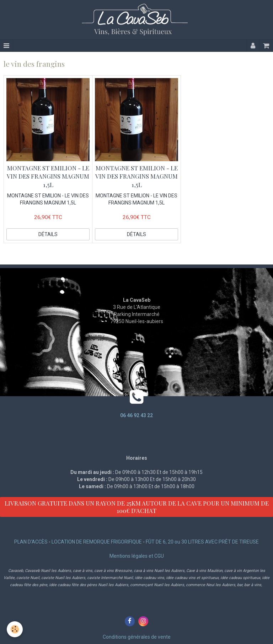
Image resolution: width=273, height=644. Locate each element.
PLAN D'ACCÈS (31, 542)
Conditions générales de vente (137, 637)
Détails (48, 234)
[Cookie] (15, 629)
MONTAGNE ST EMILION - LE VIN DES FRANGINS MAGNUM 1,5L (48, 176)
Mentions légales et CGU (137, 556)
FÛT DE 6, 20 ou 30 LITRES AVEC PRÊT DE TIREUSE (202, 542)
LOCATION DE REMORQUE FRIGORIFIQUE (97, 542)
